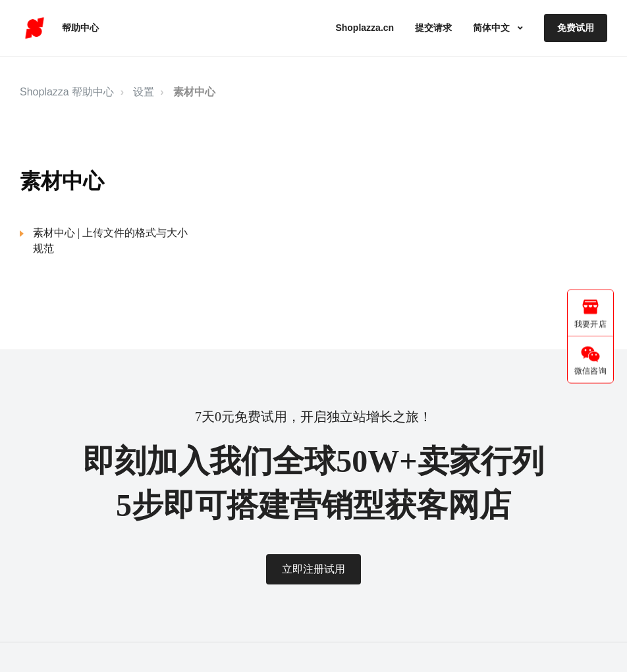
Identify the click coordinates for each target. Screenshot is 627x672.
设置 (144, 92)
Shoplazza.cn (365, 28)
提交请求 (433, 28)
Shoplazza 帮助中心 (67, 92)
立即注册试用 (313, 569)
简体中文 (493, 28)
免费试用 (576, 28)
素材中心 (194, 92)
